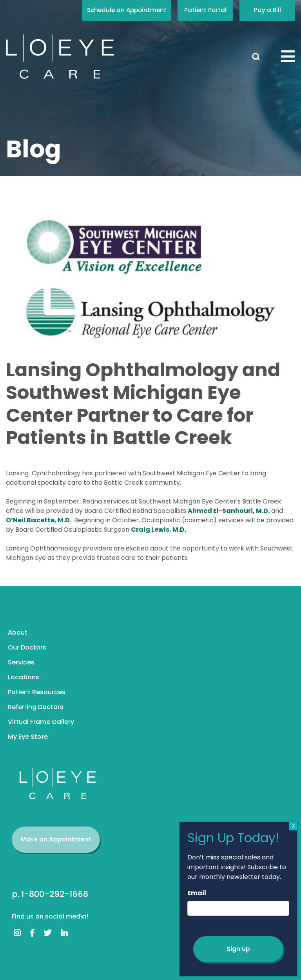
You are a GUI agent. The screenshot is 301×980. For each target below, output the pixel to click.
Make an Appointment (56, 839)
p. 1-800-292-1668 (50, 894)
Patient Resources (37, 692)
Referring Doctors (36, 707)
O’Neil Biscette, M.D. (39, 520)
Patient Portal (205, 10)
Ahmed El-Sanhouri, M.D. (229, 511)
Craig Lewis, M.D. (159, 530)
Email (197, 893)
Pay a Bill (267, 10)
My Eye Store (28, 737)
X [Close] (293, 826)
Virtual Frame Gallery (41, 722)
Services (21, 662)
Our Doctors (27, 647)
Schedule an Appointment (127, 10)
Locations (24, 677)
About (18, 633)
